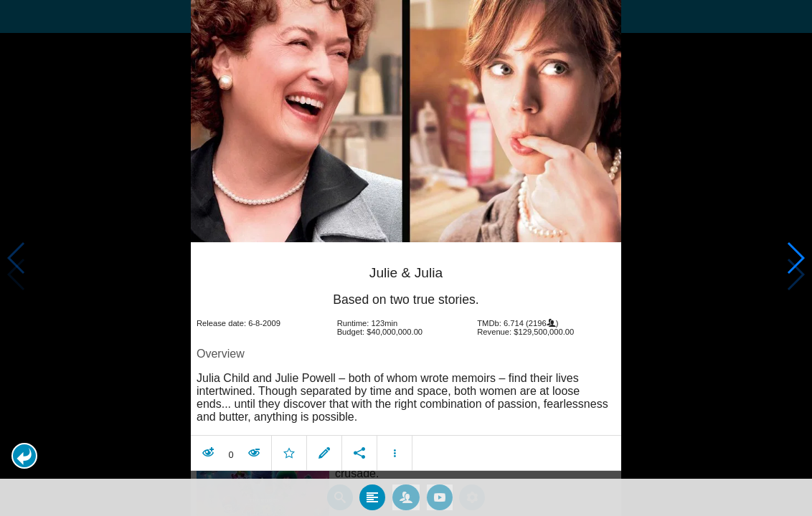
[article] (406, 351)
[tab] (372, 489)
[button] (24, 456)
